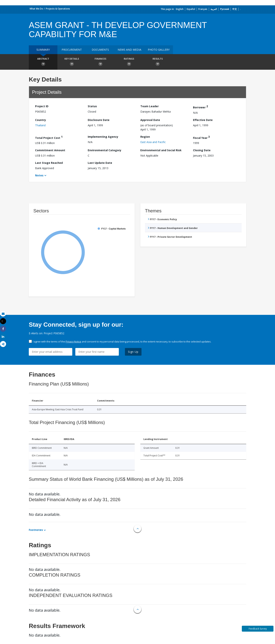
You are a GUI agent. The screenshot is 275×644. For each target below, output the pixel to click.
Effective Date (203, 120)
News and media (129, 50)
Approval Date (150, 120)
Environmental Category (105, 150)
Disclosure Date (99, 120)
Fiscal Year (201, 137)
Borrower (200, 107)
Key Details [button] (72, 62)
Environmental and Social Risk (161, 150)
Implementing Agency (103, 137)
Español (191, 9)
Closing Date (202, 150)
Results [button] (158, 62)
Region (145, 137)
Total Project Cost (49, 137)
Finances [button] (100, 62)
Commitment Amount (50, 150)
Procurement (72, 50)
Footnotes (36, 530)
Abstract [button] (43, 62)
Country (41, 120)
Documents (100, 50)
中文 (235, 9)
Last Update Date (100, 163)
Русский (225, 9)
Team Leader (150, 106)
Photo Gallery (159, 50)
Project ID (42, 106)
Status (92, 106)
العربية (214, 9)
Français (203, 9)
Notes (39, 175)
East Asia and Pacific (153, 142)
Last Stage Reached (49, 163)
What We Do (36, 9)
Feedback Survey (258, 629)
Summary (43, 50)
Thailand (40, 125)
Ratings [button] (129, 62)
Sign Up (133, 352)
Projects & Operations (58, 9)
